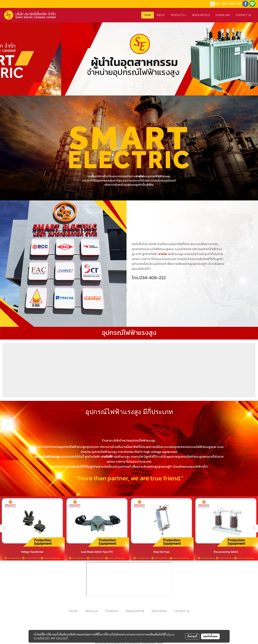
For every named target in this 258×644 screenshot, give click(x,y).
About (161, 15)
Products (179, 15)
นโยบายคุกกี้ (62, 638)
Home (73, 611)
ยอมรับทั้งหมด (210, 636)
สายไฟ (163, 254)
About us (91, 611)
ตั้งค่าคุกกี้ (192, 636)
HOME (148, 15)
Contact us (243, 15)
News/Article (201, 15)
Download (223, 15)
